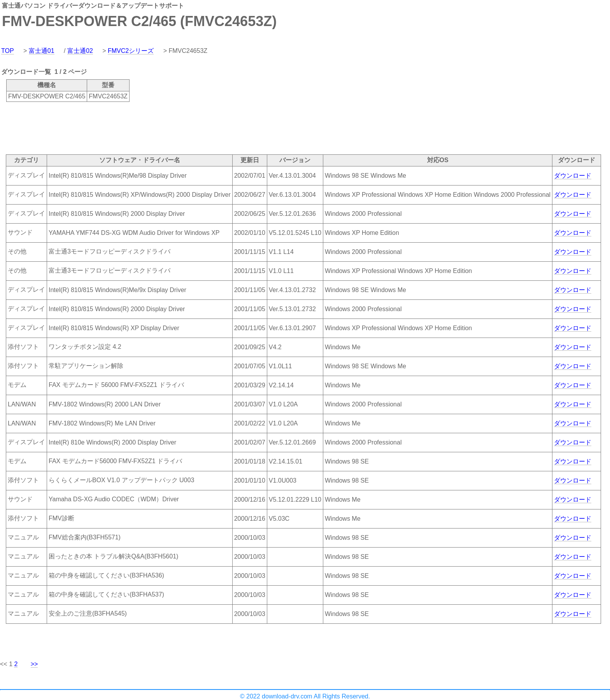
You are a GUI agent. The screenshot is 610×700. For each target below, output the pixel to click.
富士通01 (42, 51)
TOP (8, 51)
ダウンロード (573, 176)
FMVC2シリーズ (131, 51)
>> (34, 664)
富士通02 (80, 51)
